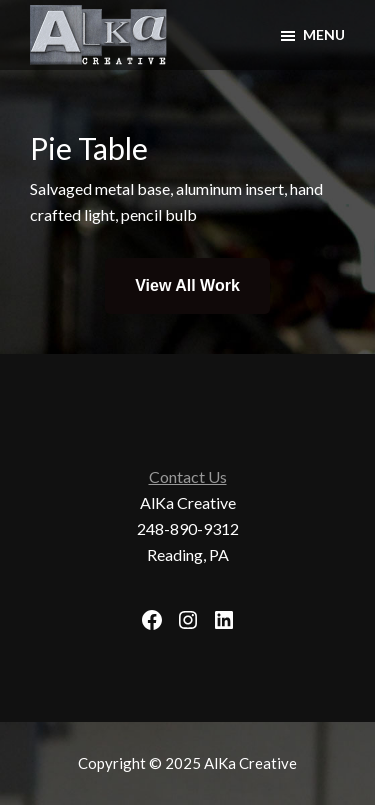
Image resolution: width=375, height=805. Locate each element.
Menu (324, 34)
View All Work (187, 285)
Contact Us (188, 476)
